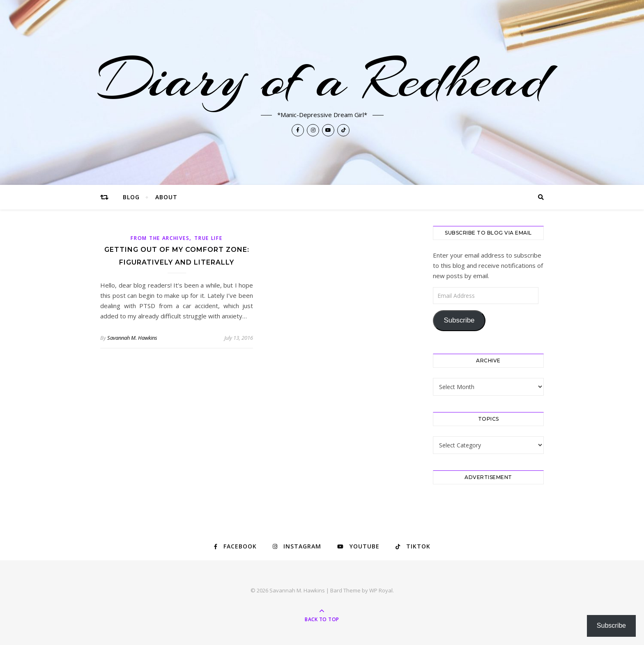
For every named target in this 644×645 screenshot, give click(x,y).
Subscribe (459, 320)
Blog (131, 197)
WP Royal (381, 590)
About (166, 197)
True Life (208, 238)
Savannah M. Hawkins (132, 338)
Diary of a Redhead (322, 79)
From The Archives (160, 238)
